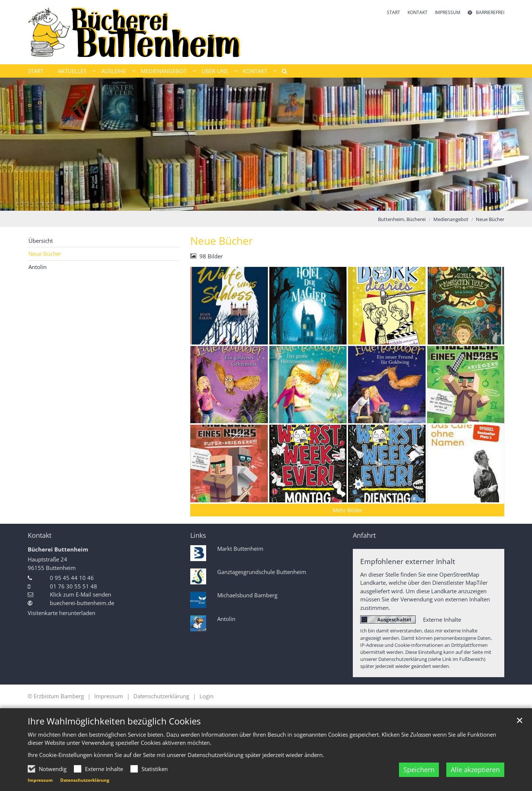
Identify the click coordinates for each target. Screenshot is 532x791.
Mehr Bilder (347, 510)
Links (198, 535)
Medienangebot (451, 219)
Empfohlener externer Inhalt (408, 561)
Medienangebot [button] (164, 71)
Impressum (40, 780)
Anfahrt (364, 535)
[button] (282, 72)
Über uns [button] (215, 71)
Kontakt (40, 535)
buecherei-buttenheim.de (82, 603)
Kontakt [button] (255, 71)
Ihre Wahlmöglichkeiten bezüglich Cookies (114, 721)
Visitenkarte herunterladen (62, 613)
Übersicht (41, 241)
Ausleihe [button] (114, 71)
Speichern (419, 770)
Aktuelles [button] (72, 71)
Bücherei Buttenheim (58, 549)
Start (35, 71)
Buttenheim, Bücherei (402, 219)
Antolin (37, 267)
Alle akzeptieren (475, 770)
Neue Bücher (490, 219)
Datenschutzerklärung (85, 780)
